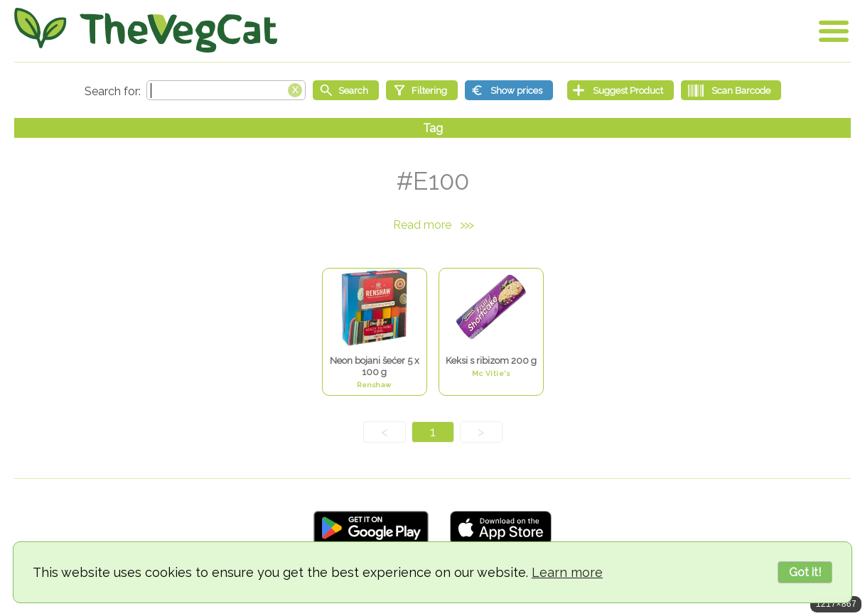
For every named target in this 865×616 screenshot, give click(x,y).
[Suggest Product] (620, 90)
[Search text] (226, 90)
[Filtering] (422, 90)
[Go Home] (146, 30)
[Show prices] (509, 90)
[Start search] (346, 90)
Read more (433, 225)
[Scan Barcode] (731, 90)
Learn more (567, 572)
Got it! (805, 572)
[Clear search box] (295, 89)
